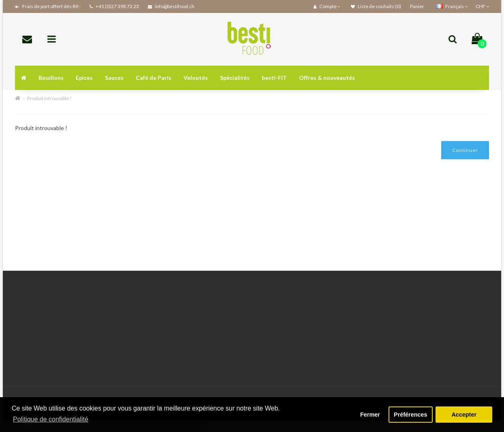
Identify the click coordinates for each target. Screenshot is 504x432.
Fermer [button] (370, 415)
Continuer (465, 150)
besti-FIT (274, 78)
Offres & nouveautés (327, 78)
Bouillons (51, 78)
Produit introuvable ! (49, 98)
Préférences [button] (410, 415)
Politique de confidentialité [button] (51, 419)
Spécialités (235, 78)
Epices (84, 78)
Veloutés (196, 78)
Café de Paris (154, 78)
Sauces (114, 78)
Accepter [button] (464, 415)
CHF (482, 6)
